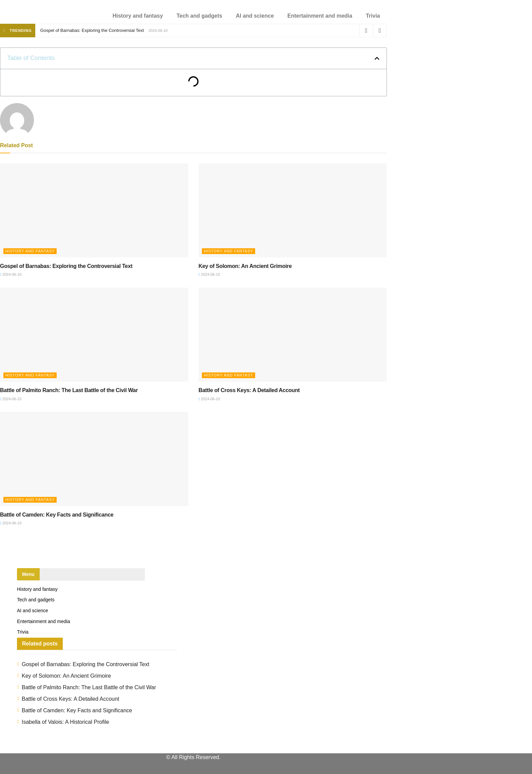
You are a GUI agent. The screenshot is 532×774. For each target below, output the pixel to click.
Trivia (373, 16)
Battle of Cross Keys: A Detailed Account (249, 390)
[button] (377, 58)
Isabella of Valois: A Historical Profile (65, 722)
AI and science (255, 16)
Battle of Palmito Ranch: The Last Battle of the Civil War (69, 390)
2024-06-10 (11, 274)
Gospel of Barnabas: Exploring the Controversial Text (92, 30)
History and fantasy (138, 16)
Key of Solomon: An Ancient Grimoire (245, 266)
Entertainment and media (320, 16)
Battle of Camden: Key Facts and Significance (57, 515)
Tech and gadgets (199, 16)
